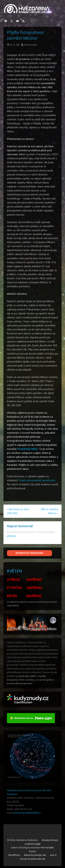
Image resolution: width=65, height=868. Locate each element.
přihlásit (11, 536)
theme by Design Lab (35, 855)
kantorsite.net (38, 859)
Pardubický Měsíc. (28, 449)
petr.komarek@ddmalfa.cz (27, 813)
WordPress (14, 855)
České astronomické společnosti (37, 480)
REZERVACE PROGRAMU (29, 553)
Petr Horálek (29, 45)
